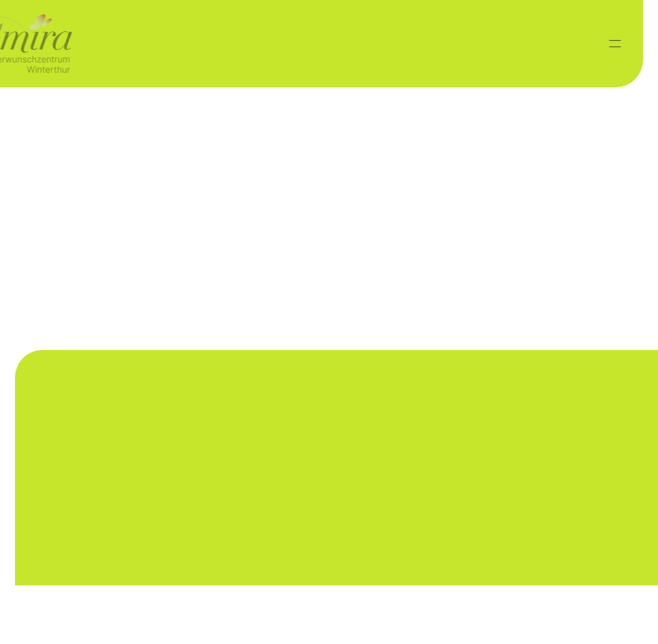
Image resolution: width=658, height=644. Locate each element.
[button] (615, 44)
